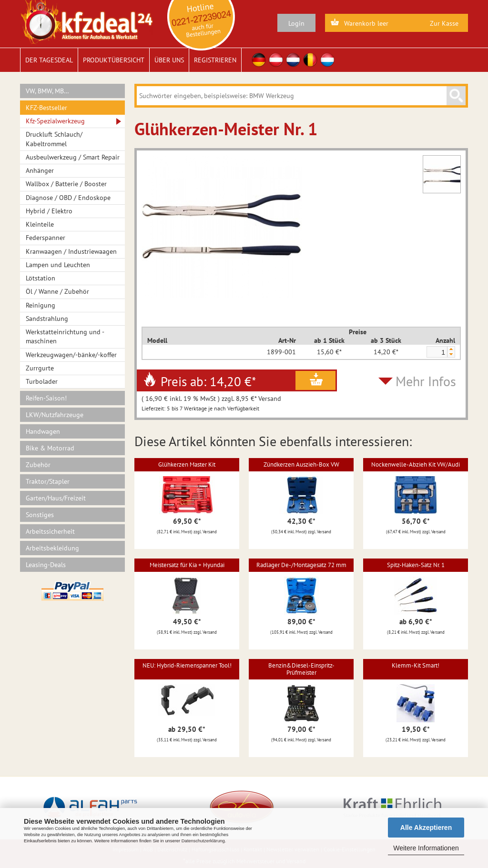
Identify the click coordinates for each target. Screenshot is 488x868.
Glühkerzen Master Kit (187, 464)
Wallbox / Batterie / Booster (66, 184)
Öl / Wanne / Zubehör (57, 291)
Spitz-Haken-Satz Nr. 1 (416, 565)
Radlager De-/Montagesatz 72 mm (301, 565)
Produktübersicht (114, 60)
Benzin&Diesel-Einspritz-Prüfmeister (301, 669)
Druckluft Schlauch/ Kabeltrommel (54, 139)
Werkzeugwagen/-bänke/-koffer (71, 355)
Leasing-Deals (46, 565)
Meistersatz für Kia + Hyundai (187, 565)
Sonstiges (40, 515)
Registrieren (215, 60)
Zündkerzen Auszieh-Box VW (301, 464)
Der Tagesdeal (49, 60)
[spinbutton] (437, 352)
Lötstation (41, 278)
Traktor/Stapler (48, 481)
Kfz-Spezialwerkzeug (55, 121)
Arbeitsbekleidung (52, 548)
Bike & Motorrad (50, 448)
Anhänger (40, 170)
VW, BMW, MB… (47, 91)
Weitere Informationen (426, 848)
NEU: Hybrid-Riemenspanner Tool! (187, 665)
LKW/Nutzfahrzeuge (55, 415)
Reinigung (41, 305)
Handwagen (43, 431)
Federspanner (46, 238)
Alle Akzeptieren (426, 828)
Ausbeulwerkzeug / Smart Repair (73, 157)
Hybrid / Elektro (49, 211)
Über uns (169, 60)
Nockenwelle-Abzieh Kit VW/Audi (416, 464)
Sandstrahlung (47, 319)
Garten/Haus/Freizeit (56, 498)
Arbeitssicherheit (50, 531)
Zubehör (38, 465)
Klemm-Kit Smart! (416, 665)
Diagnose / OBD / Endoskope (68, 198)
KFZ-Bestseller (46, 108)
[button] (451, 349)
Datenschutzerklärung (203, 841)
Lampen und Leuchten (58, 265)
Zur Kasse (444, 23)
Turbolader (42, 381)
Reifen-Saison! (46, 398)
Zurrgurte (40, 368)
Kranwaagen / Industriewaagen (71, 251)
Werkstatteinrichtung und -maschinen (65, 336)
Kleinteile (40, 224)
